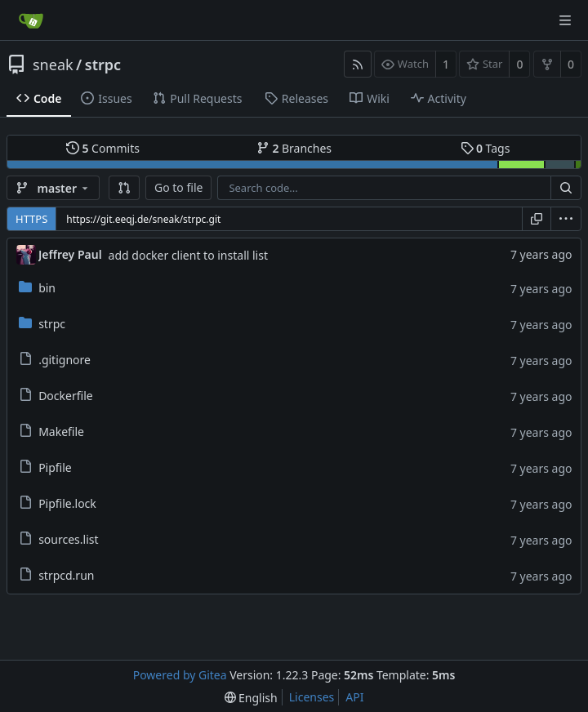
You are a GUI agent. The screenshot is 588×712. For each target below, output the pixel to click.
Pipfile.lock (67, 503)
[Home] (31, 20)
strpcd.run (66, 575)
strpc (103, 65)
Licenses (312, 697)
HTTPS (31, 219)
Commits (103, 148)
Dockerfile (66, 396)
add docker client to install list (188, 255)
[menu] (566, 219)
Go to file (178, 187)
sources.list (68, 539)
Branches (294, 148)
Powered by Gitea (180, 675)
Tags (486, 148)
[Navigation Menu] (565, 20)
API (354, 697)
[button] (124, 188)
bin (47, 288)
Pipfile (55, 467)
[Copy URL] (537, 219)
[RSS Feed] (358, 64)
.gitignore (65, 360)
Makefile (61, 432)
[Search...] (566, 188)
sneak (53, 65)
